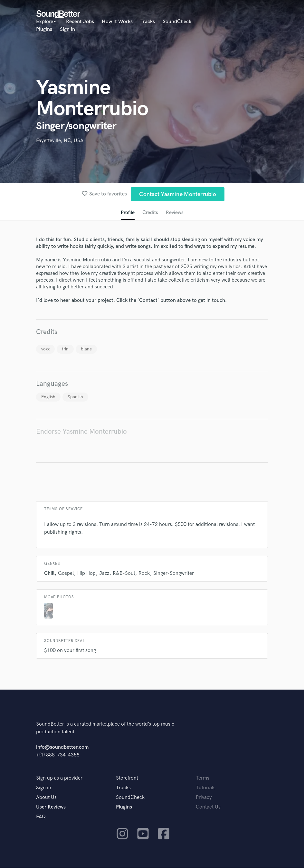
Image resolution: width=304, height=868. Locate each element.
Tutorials (206, 788)
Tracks (148, 22)
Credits (150, 213)
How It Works (117, 22)
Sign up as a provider (59, 778)
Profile (127, 213)
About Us (46, 798)
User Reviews (51, 807)
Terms (203, 778)
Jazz (104, 574)
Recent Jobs (80, 22)
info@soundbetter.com (62, 748)
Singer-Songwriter (174, 574)
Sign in (67, 29)
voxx (45, 349)
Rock (144, 574)
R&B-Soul (124, 574)
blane (86, 349)
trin (65, 349)
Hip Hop (86, 574)
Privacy (204, 798)
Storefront (127, 778)
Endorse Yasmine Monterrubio (81, 432)
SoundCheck (177, 22)
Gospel (66, 574)
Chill (49, 574)
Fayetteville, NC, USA (60, 141)
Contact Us (208, 807)
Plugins (44, 29)
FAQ (41, 817)
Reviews (175, 213)
